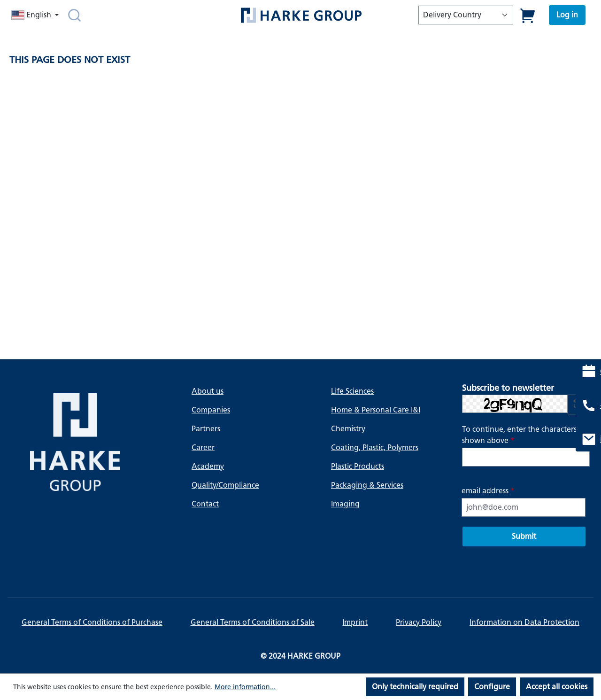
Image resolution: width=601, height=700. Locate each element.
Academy (208, 466)
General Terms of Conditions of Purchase (92, 622)
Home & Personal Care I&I (376, 410)
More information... (245, 687)
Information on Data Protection (524, 622)
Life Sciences (352, 391)
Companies (211, 410)
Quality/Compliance (225, 485)
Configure (492, 687)
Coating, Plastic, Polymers (375, 447)
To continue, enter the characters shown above (519, 435)
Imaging (345, 504)
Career (203, 447)
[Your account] (567, 15)
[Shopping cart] (528, 15)
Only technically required (415, 687)
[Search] (74, 15)
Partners (206, 429)
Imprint (355, 622)
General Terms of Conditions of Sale (253, 622)
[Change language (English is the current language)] (36, 15)
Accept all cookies (557, 687)
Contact (205, 504)
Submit (524, 536)
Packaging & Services (367, 485)
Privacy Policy (419, 622)
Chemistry (348, 429)
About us (208, 391)
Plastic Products (358, 466)
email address (488, 491)
